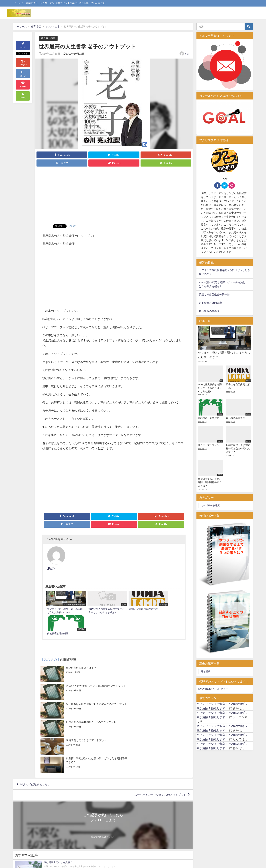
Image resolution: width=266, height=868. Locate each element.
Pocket (72, 226)
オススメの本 (48, 38)
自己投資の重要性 (209, 311)
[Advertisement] (114, 197)
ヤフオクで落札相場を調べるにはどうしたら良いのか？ (224, 272)
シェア (23, 45)
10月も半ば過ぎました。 (36, 696)
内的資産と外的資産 (210, 303)
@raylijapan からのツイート (214, 689)
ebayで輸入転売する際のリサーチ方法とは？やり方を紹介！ (222, 284)
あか (187, 54)
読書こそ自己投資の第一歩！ (216, 294)
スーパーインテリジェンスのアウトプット (159, 707)
